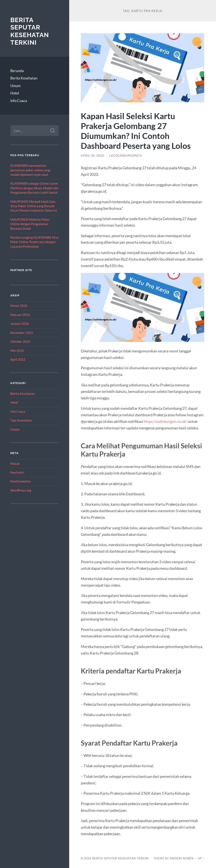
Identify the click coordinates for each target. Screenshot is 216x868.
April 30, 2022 (92, 156)
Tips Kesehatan (21, 420)
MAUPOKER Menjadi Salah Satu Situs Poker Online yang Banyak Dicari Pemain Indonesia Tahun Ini (34, 206)
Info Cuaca (19, 101)
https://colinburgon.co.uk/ (165, 421)
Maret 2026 (19, 306)
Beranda (17, 71)
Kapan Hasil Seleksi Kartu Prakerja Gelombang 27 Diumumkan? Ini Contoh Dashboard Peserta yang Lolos (136, 131)
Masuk (15, 464)
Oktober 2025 (20, 341)
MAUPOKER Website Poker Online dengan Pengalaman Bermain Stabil (30, 224)
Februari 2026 (20, 315)
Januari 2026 (20, 324)
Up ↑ (201, 858)
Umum (16, 86)
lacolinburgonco (126, 156)
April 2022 (18, 359)
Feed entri (17, 472)
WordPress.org (21, 490)
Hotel (15, 93)
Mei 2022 (17, 351)
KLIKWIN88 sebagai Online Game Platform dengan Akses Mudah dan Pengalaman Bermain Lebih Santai (34, 188)
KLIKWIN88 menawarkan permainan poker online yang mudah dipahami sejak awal (30, 170)
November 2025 (22, 333)
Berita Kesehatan (24, 78)
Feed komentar (21, 481)
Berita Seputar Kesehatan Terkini (30, 31)
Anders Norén (182, 858)
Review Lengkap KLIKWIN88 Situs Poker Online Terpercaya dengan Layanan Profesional (34, 242)
